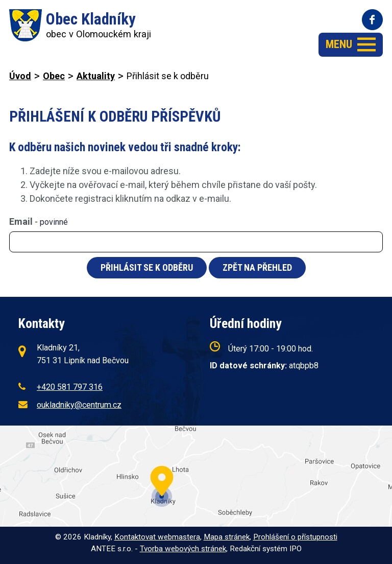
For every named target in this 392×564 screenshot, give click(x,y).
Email (39, 221)
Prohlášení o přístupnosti (295, 537)
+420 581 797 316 (70, 387)
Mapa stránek (227, 537)
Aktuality (96, 76)
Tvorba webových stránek (183, 549)
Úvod (20, 76)
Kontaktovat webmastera (157, 537)
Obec (54, 76)
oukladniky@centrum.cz (79, 405)
